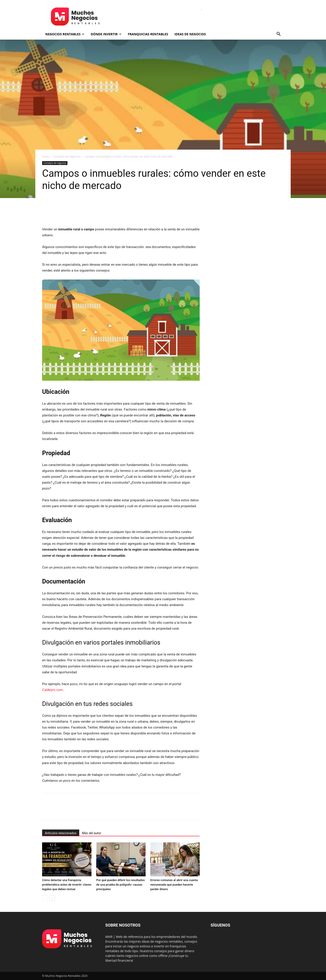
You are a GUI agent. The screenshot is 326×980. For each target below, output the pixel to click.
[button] (278, 35)
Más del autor (92, 833)
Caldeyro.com (53, 690)
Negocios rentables (65, 34)
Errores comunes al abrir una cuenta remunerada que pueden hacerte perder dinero (174, 885)
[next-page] (52, 898)
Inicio (46, 157)
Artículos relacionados (61, 833)
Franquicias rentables (148, 34)
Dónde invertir (106, 34)
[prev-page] (45, 898)
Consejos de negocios (67, 157)
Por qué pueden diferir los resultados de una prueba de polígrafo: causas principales (120, 885)
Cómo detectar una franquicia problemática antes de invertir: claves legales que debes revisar (67, 885)
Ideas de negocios (190, 34)
